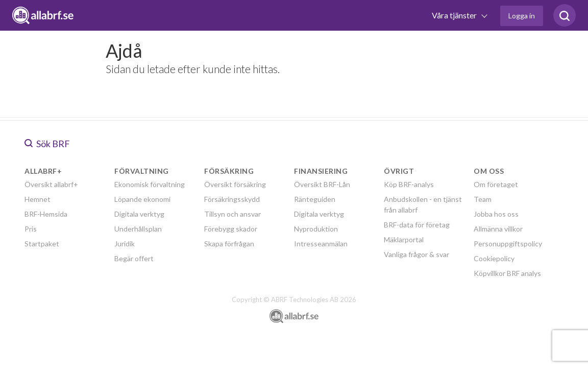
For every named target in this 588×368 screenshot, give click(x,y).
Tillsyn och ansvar (232, 214)
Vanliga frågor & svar (416, 254)
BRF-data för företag (417, 225)
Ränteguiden (315, 199)
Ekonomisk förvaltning (150, 184)
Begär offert (134, 258)
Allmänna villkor (498, 229)
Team (483, 199)
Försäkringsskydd (232, 199)
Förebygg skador (231, 229)
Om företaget (496, 184)
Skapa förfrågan (229, 244)
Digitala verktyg (139, 214)
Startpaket (42, 244)
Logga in (522, 16)
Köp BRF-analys (409, 184)
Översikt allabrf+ (51, 184)
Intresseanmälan (321, 244)
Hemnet (38, 199)
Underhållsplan (138, 229)
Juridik (125, 244)
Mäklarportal (404, 239)
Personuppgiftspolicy (508, 244)
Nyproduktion (316, 229)
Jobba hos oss (496, 214)
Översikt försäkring (235, 184)
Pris (31, 229)
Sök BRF (47, 144)
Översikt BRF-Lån (322, 184)
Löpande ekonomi (142, 199)
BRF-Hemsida (46, 214)
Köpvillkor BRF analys (507, 273)
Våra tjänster (455, 15)
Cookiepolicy (494, 258)
